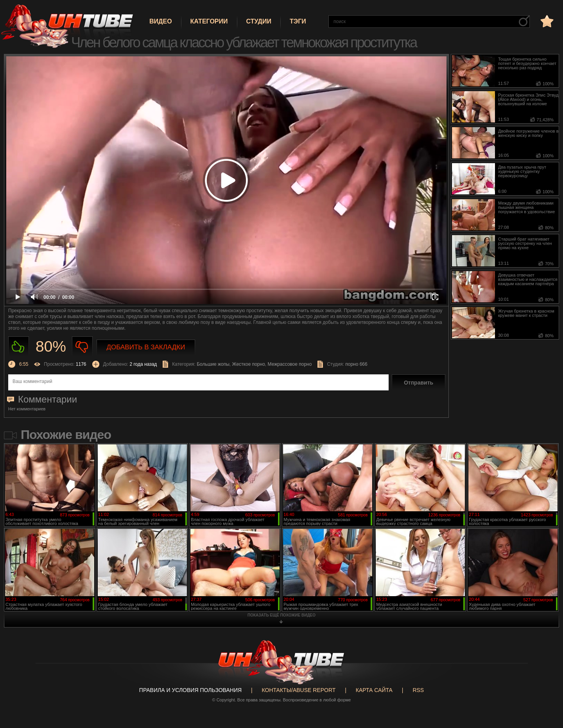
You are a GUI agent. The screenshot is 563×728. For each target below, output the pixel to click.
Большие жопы (213, 364)
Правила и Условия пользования (190, 690)
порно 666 (356, 364)
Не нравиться (82, 347)
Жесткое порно (249, 364)
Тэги (298, 21)
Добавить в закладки (146, 347)
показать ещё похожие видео (281, 615)
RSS (418, 690)
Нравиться (19, 347)
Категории (209, 21)
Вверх (545, 685)
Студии (259, 21)
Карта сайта (374, 690)
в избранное (546, 21)
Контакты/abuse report (299, 690)
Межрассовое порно (290, 364)
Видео (161, 21)
